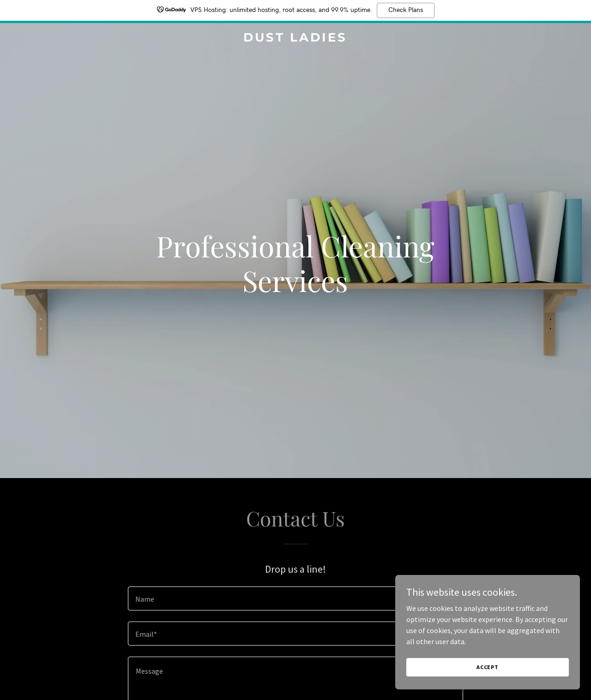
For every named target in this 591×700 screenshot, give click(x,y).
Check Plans (406, 10)
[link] (296, 39)
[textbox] (295, 598)
